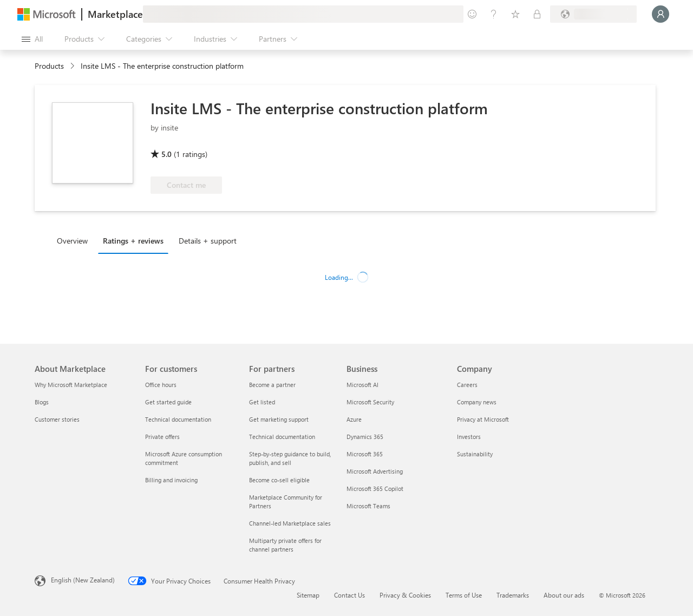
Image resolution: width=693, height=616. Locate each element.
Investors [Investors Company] (469, 437)
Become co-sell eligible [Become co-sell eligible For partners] (279, 480)
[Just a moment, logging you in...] (661, 14)
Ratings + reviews (133, 241)
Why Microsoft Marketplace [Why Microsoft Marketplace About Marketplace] (71, 385)
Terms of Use (464, 595)
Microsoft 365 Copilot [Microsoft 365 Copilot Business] (375, 489)
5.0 (166, 154)
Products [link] (49, 66)
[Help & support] (494, 14)
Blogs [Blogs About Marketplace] (42, 402)
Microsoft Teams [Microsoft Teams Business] (368, 506)
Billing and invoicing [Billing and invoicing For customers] (171, 480)
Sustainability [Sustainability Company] (475, 454)
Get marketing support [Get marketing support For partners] (279, 419)
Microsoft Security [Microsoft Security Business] (370, 402)
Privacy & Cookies (405, 595)
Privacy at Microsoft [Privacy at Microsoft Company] (483, 419)
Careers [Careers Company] (467, 385)
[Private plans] (537, 14)
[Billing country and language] (593, 14)
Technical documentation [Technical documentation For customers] (178, 419)
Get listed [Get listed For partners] (262, 402)
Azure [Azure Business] (354, 419)
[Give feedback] (472, 14)
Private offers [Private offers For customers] (162, 437)
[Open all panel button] (32, 39)
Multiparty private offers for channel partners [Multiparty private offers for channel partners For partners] (285, 545)
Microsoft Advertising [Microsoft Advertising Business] (375, 471)
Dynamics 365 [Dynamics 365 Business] (365, 437)
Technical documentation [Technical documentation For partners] (282, 437)
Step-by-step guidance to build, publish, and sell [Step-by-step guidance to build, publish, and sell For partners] (290, 458)
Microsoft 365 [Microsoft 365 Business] (365, 454)
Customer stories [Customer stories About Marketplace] (57, 419)
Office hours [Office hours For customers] (161, 385)
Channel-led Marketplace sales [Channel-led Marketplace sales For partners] (290, 523)
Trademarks (513, 595)
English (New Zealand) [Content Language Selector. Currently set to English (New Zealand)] (83, 580)
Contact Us (349, 595)
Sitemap (308, 595)
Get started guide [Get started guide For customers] (168, 402)
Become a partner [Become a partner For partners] (272, 385)
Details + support (208, 241)
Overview (72, 241)
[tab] (75, 240)
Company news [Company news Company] (477, 402)
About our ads (564, 595)
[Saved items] (515, 14)
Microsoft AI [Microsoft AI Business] (362, 385)
